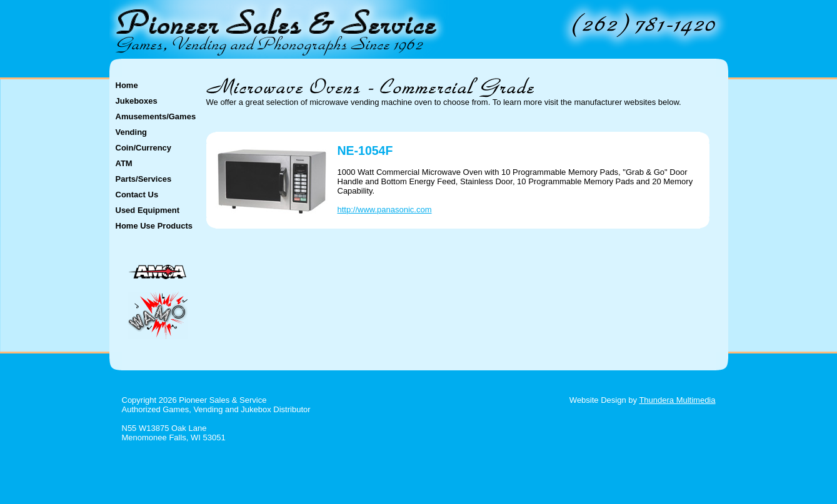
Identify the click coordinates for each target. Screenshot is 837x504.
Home (127, 85)
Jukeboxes (137, 101)
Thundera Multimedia (677, 400)
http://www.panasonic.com (385, 210)
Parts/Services (144, 179)
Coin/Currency (144, 148)
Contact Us (137, 195)
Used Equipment (148, 210)
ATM (124, 163)
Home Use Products (154, 226)
